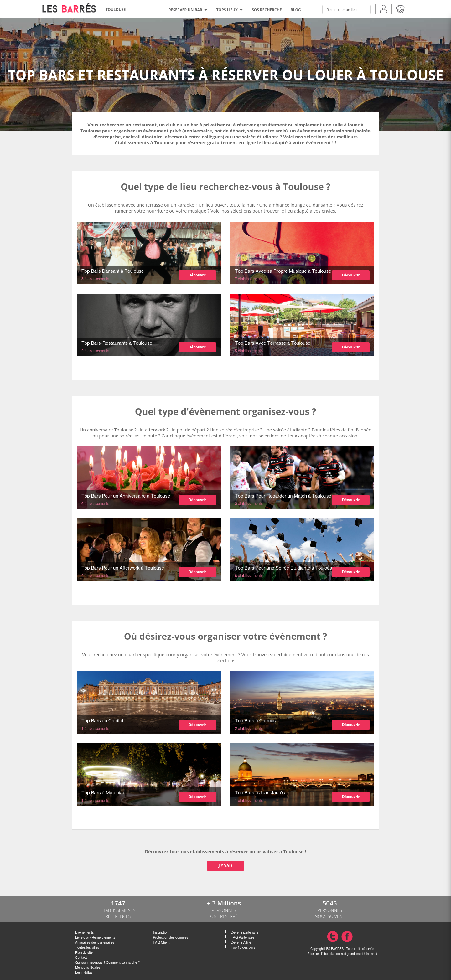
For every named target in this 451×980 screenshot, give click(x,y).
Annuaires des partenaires (95, 943)
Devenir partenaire (245, 933)
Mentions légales (88, 968)
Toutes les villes (87, 948)
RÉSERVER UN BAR (188, 10)
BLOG (296, 10)
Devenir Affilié (241, 943)
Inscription (161, 933)
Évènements (84, 933)
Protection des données (171, 938)
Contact (81, 958)
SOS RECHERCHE (267, 10)
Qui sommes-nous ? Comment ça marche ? (108, 963)
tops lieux (230, 10)
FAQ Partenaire (243, 938)
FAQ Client (161, 943)
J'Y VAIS (225, 866)
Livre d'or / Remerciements (95, 938)
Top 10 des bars (243, 948)
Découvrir (197, 275)
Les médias (84, 973)
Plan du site (84, 953)
